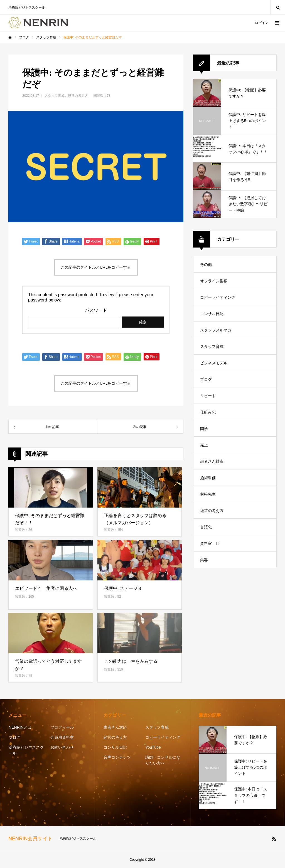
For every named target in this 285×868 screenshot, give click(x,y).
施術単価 (208, 478)
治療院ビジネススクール (26, 750)
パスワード (96, 310)
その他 (206, 264)
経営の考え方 (78, 96)
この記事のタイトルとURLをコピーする (96, 267)
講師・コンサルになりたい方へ (163, 760)
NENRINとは (20, 727)
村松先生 (208, 494)
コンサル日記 (212, 314)
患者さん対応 (212, 461)
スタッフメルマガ (216, 330)
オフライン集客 (214, 281)
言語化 (206, 527)
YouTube (153, 747)
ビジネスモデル (214, 363)
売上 (204, 445)
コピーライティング (218, 297)
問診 (204, 429)
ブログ (206, 379)
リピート (208, 396)
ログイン (262, 23)
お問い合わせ (62, 747)
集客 (204, 560)
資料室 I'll (210, 543)
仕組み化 (208, 412)
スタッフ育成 (55, 96)
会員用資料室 (62, 737)
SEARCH (278, 7)
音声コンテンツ (117, 757)
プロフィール (62, 727)
